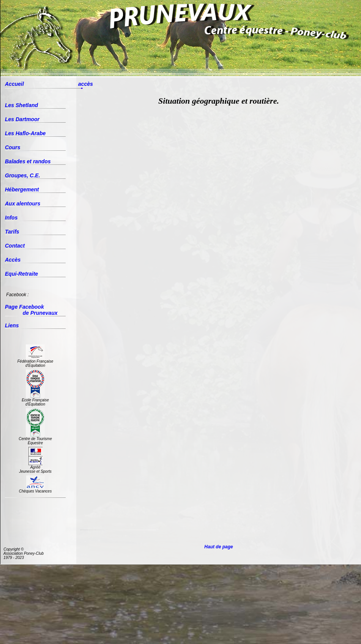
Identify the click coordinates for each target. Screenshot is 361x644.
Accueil (14, 84)
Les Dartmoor (22, 119)
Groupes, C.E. (23, 175)
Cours (13, 147)
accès (86, 84)
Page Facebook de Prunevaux (31, 310)
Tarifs (12, 232)
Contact (15, 246)
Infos (11, 218)
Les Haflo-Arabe (25, 133)
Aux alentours (23, 204)
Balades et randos (28, 161)
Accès (13, 260)
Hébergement (22, 189)
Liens (12, 325)
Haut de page (219, 547)
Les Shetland (21, 105)
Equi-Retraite (21, 274)
